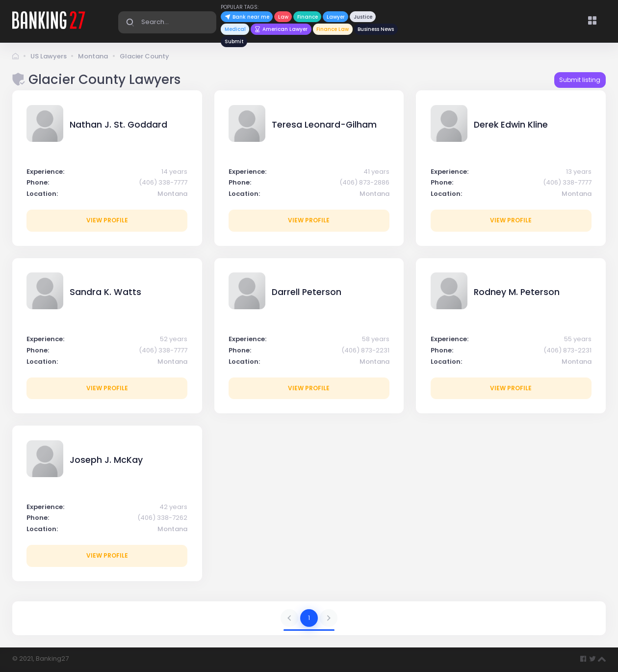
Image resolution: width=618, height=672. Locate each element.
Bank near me (247, 17)
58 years (376, 339)
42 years (173, 507)
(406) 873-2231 (365, 350)
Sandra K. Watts (105, 292)
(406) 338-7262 (162, 518)
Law (283, 17)
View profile (107, 220)
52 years (174, 339)
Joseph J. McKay (106, 460)
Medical (235, 29)
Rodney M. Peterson (517, 292)
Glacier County (144, 56)
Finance (308, 17)
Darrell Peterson (307, 292)
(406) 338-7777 (163, 182)
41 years (376, 172)
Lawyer (336, 17)
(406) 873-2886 (364, 182)
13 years (579, 172)
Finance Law (333, 29)
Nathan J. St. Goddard (118, 125)
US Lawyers (49, 56)
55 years (578, 339)
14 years (174, 172)
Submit (234, 41)
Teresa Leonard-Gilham (324, 125)
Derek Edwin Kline (511, 125)
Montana (93, 56)
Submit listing (580, 80)
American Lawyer (281, 29)
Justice (363, 17)
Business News (376, 29)
